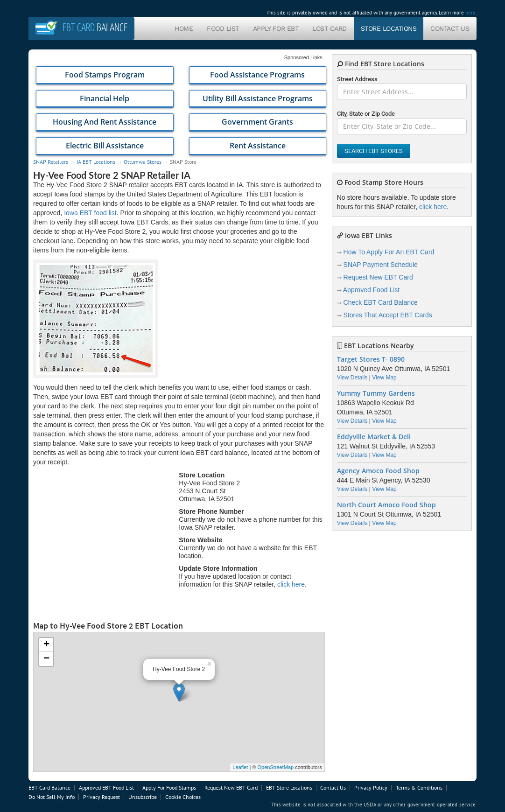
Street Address (357, 79)
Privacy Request (102, 797)
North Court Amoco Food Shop (386, 505)
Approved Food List (371, 290)
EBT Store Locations (289, 787)
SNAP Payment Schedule (381, 265)
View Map (384, 378)
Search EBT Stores (374, 151)
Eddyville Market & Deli (374, 437)
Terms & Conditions (419, 787)
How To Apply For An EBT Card (389, 252)
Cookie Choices (183, 797)
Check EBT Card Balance (381, 302)
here (470, 13)
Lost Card (330, 28)
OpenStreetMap (275, 767)
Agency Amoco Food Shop (378, 471)
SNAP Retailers (51, 162)
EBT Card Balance (49, 787)
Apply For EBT (276, 28)
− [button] (46, 659)
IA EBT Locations (96, 162)
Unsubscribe (143, 797)
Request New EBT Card (378, 277)
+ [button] (46, 645)
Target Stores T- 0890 (371, 359)
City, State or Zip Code (366, 114)
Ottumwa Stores (143, 162)
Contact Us (450, 28)
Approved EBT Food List (106, 787)
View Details (352, 378)
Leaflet (240, 767)
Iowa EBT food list (90, 213)
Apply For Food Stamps (169, 787)
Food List (223, 28)
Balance (95, 28)
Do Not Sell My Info (52, 797)
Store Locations (389, 28)
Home (184, 28)
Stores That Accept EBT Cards (388, 315)
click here (291, 584)
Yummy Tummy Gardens (376, 393)
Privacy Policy (371, 787)
